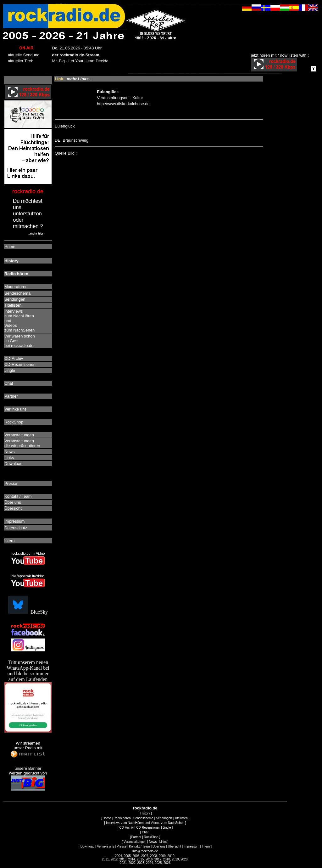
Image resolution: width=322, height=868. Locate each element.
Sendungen (164, 818)
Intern (206, 846)
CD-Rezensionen (148, 828)
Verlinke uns (105, 846)
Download (87, 846)
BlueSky (28, 612)
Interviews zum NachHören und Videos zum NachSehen (145, 823)
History (145, 813)
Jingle (167, 828)
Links (163, 842)
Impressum (191, 846)
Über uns (159, 846)
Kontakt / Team (139, 846)
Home (107, 818)
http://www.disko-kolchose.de (123, 104)
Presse (122, 846)
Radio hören (122, 818)
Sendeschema (143, 818)
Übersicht (175, 846)
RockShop (151, 837)
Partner (136, 837)
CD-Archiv (127, 828)
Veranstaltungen (135, 842)
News (153, 842)
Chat (145, 832)
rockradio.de (145, 808)
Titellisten (181, 818)
